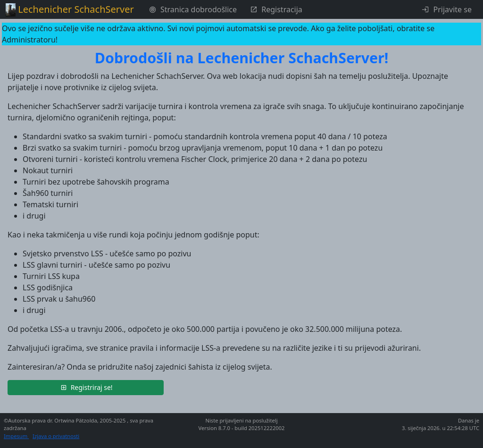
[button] (86, 388)
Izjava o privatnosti (56, 436)
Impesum (16, 436)
